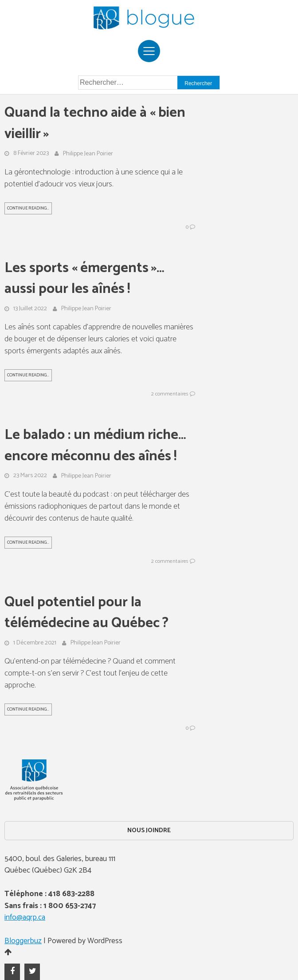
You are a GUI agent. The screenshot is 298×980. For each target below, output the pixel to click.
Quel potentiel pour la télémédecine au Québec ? (86, 613)
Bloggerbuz (23, 941)
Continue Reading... (28, 208)
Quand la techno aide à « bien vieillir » (95, 124)
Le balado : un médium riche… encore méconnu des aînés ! (95, 446)
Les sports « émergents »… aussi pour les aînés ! (84, 279)
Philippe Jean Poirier (88, 154)
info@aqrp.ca (25, 918)
